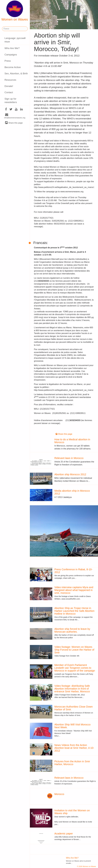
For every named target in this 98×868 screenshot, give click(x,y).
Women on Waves (15, 11)
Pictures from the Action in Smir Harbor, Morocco (72, 763)
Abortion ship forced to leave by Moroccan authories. (72, 630)
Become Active (13, 67)
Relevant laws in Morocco (69, 458)
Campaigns (11, 55)
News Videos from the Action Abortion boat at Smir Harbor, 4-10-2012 (74, 748)
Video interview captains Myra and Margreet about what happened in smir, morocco (74, 590)
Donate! (9, 86)
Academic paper (64, 834)
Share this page (14, 123)
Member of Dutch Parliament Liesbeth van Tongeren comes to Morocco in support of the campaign (75, 668)
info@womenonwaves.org (15, 116)
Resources (10, 80)
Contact (9, 92)
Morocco (59, 794)
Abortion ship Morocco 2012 (70, 474)
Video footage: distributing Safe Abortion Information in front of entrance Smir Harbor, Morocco (72, 689)
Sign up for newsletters (11, 100)
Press (8, 61)
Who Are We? (12, 48)
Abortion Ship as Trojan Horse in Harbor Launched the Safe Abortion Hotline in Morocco (74, 611)
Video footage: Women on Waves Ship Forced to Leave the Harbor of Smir (74, 650)
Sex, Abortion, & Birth (16, 73)
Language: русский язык (15, 40)
